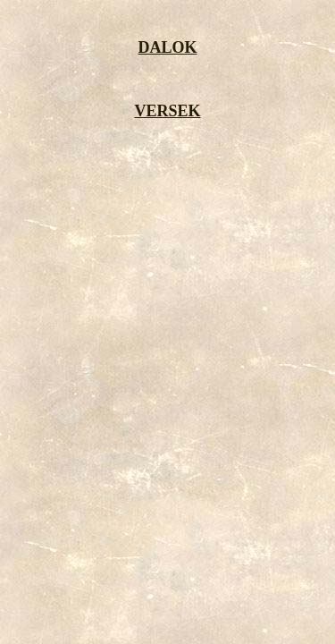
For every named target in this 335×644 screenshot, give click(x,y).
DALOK (167, 47)
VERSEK (167, 111)
